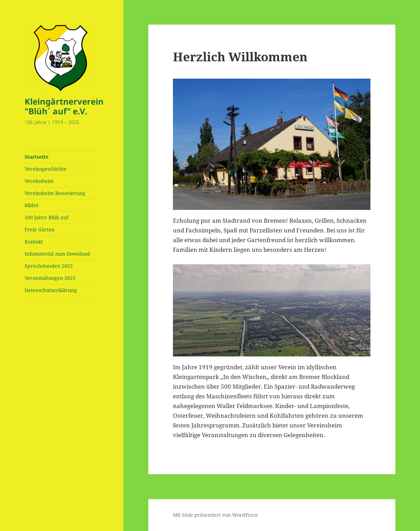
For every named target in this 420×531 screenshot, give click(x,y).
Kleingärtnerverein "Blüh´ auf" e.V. (64, 106)
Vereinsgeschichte (46, 169)
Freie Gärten (40, 229)
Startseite (37, 157)
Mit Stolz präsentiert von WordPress (215, 515)
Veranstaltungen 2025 (50, 278)
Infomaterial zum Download (57, 254)
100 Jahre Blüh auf (46, 217)
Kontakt (34, 242)
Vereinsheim (39, 181)
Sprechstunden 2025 (49, 266)
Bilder (32, 205)
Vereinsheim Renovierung (55, 193)
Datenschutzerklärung (51, 290)
